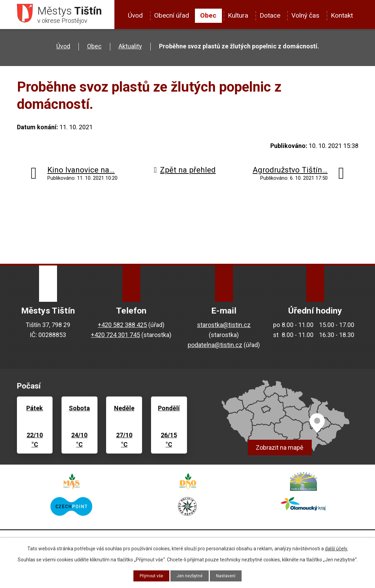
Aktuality (130, 49)
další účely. (336, 548)
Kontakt (342, 15)
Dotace (270, 15)
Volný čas (305, 15)
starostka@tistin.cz (224, 328)
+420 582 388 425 (122, 328)
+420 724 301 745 (115, 338)
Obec (208, 15)
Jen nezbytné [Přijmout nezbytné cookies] (190, 575)
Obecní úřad (172, 15)
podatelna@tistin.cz (215, 348)
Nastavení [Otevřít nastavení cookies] (230, 575)
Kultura (238, 15)
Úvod (135, 15)
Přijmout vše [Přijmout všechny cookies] (148, 575)
